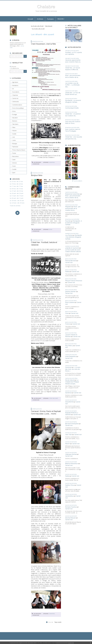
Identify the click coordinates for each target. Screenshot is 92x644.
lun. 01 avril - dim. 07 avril (37, 26)
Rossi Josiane (70, 302)
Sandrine (68, 393)
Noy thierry (69, 346)
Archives (40, 19)
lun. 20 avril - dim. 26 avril (16, 193)
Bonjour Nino (37, 175)
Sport (14, 173)
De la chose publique (18, 108)
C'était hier (15, 95)
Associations (16, 92)
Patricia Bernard (71, 261)
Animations (15, 85)
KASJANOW (69, 402)
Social (14, 166)
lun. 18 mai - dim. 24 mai (16, 184)
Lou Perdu (69, 235)
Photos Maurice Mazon (19, 150)
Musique (15, 144)
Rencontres (15, 156)
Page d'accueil (49, 26)
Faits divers (15, 124)
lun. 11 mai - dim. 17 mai (16, 186)
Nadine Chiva (70, 485)
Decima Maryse (70, 518)
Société (14, 169)
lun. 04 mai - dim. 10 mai (16, 189)
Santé (14, 160)
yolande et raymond (72, 248)
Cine (67, 313)
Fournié (68, 221)
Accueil (30, 19)
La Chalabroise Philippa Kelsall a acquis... (72, 382)
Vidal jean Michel (71, 454)
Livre (14, 137)
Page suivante (58, 622)
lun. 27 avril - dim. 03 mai (16, 191)
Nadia (67, 272)
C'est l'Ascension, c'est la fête (43, 44)
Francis (68, 324)
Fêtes (14, 127)
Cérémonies (16, 102)
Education (15, 118)
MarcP (67, 444)
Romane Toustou (71, 507)
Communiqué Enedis (72, 108)
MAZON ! (61, 19)
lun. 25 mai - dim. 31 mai (16, 182)
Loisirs (14, 140)
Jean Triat (68, 435)
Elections (15, 121)
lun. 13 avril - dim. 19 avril (16, 196)
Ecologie (15, 114)
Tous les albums (78, 181)
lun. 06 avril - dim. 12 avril (16, 198)
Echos (14, 111)
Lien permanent (37, 162)
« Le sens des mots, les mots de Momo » (73, 369)
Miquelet (68, 207)
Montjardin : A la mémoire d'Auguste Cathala (73, 223)
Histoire (14, 131)
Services (14, 163)
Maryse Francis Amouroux (74, 281)
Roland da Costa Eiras (72, 194)
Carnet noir (15, 98)
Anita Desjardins (71, 356)
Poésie (14, 153)
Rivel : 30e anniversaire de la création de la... (73, 208)
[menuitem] (30, 19)
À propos (50, 19)
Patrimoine (15, 147)
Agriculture (15, 82)
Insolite (14, 134)
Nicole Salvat (70, 380)
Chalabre (46, 7)
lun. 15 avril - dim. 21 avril (38, 29)
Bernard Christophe (72, 424)
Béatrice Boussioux (71, 464)
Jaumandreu (69, 496)
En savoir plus (71, 643)
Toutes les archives (15, 206)
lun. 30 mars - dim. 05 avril (17, 201)
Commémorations (17, 105)
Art (13, 89)
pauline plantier (70, 291)
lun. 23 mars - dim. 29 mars (17, 203)
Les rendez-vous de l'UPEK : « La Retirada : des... (73, 85)
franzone (68, 367)
